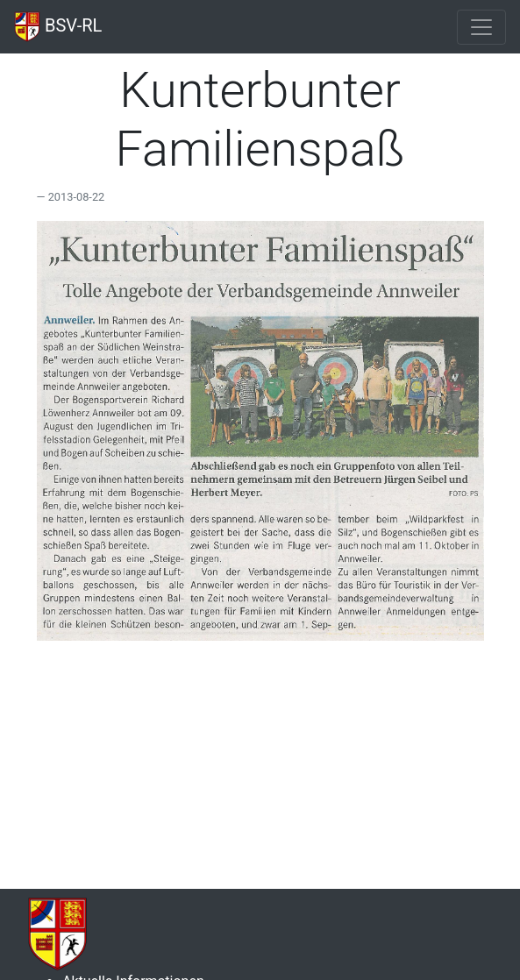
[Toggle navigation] (481, 27)
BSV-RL (58, 27)
